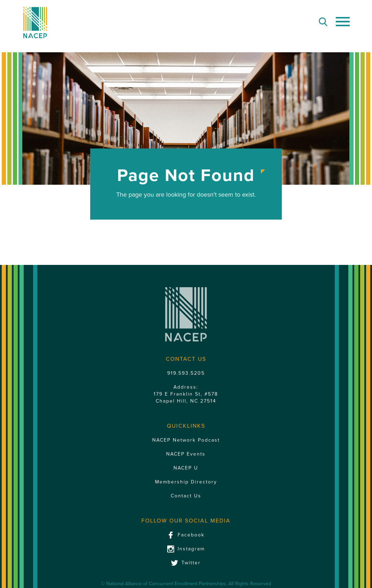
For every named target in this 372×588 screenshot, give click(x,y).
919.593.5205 (186, 373)
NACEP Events (186, 454)
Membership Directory (186, 482)
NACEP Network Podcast (186, 440)
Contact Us (186, 496)
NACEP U (186, 468)
